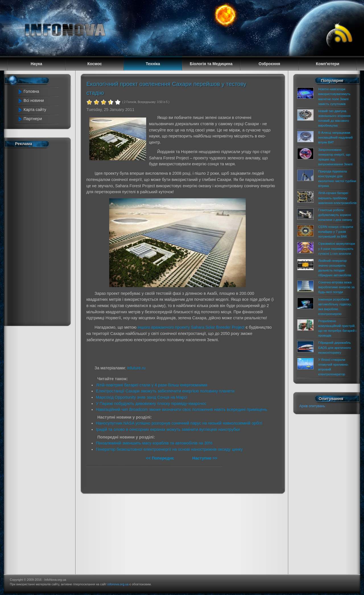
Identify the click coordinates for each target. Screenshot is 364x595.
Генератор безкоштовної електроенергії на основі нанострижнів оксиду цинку (169, 449)
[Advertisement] (40, 236)
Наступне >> (205, 458)
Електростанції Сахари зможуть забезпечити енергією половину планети (165, 391)
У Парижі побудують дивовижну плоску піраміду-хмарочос (151, 403)
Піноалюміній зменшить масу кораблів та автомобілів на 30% (154, 443)
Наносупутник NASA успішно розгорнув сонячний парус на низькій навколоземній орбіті (179, 423)
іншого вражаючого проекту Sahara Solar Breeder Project (191, 327)
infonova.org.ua (118, 584)
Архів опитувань (312, 406)
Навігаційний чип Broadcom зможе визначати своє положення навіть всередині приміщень (181, 409)
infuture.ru (136, 368)
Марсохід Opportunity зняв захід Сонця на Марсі (141, 397)
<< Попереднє (161, 458)
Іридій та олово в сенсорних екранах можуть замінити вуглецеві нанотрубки (168, 429)
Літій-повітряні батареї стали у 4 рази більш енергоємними (152, 385)
